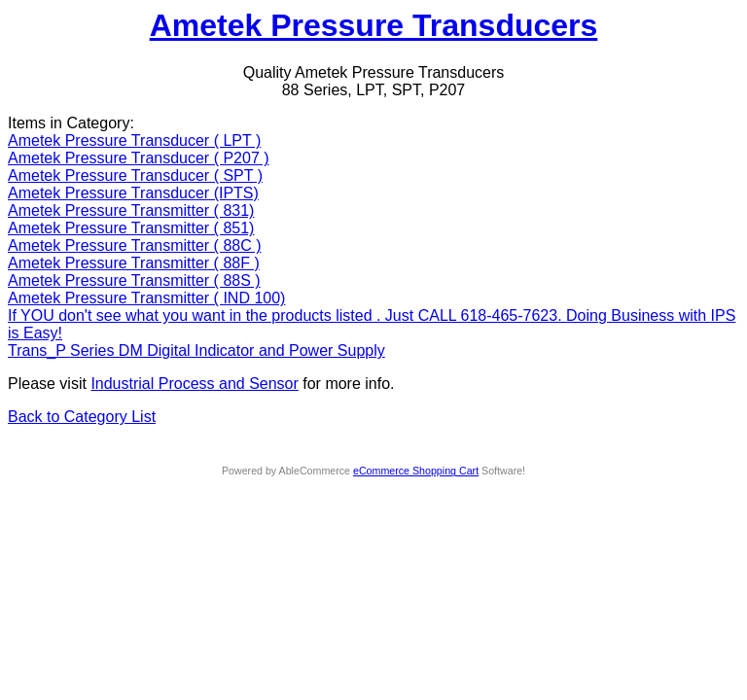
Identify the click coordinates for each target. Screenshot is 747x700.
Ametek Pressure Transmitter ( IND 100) (146, 298)
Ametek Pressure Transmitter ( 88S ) (134, 280)
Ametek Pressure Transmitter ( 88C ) (135, 245)
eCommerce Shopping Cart (416, 471)
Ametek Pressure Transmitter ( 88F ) (134, 263)
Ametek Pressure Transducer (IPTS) (133, 193)
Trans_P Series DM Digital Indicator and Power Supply (196, 350)
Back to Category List (82, 417)
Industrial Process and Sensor (194, 384)
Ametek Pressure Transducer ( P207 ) (139, 158)
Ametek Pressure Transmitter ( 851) (131, 228)
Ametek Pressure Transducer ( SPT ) (135, 175)
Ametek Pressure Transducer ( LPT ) (134, 140)
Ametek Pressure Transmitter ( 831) (131, 210)
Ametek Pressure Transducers (374, 25)
